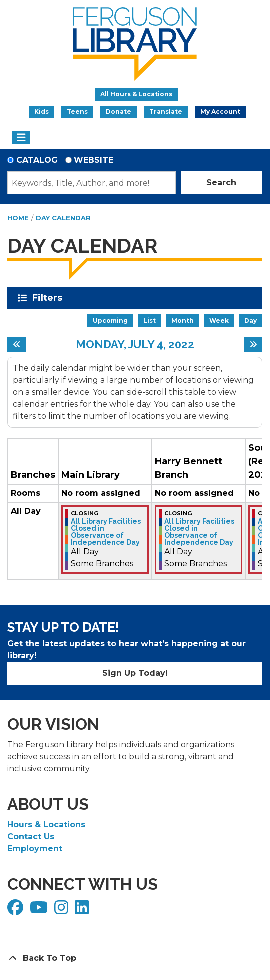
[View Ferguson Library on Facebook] (17, 910)
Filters (49, 298)
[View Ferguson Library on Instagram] (63, 910)
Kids (42, 112)
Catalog (37, 160)
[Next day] (253, 344)
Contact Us (31, 836)
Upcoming (110, 320)
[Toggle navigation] (21, 138)
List (150, 320)
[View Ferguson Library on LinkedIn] (83, 910)
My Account (220, 112)
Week (219, 320)
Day (251, 320)
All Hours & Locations (136, 94)
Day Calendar (63, 218)
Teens (77, 112)
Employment (35, 848)
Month (183, 320)
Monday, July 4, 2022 (135, 344)
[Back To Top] (135, 958)
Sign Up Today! (135, 673)
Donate (119, 112)
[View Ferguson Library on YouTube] (40, 910)
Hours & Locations (46, 824)
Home (18, 218)
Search (221, 183)
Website (94, 160)
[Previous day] (17, 344)
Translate (166, 112)
